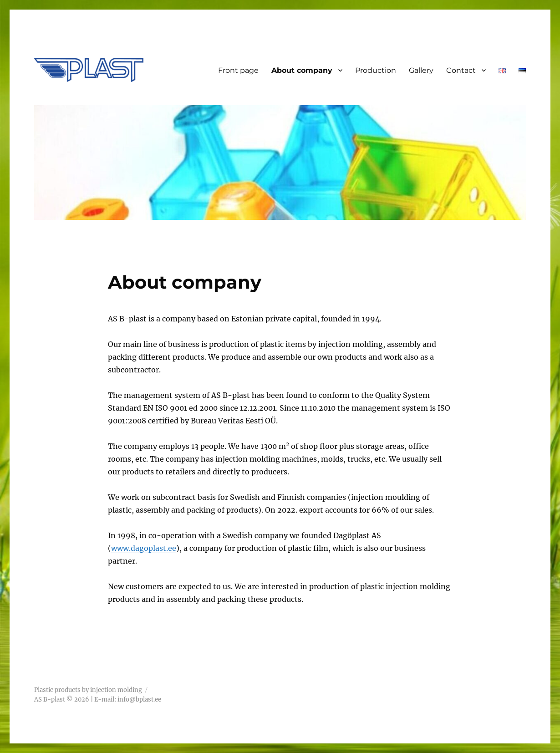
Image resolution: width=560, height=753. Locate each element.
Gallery (421, 70)
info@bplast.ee (139, 700)
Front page (238, 70)
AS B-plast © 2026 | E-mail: (76, 700)
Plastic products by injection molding (88, 690)
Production (376, 70)
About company (302, 70)
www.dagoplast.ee (144, 548)
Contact (461, 70)
